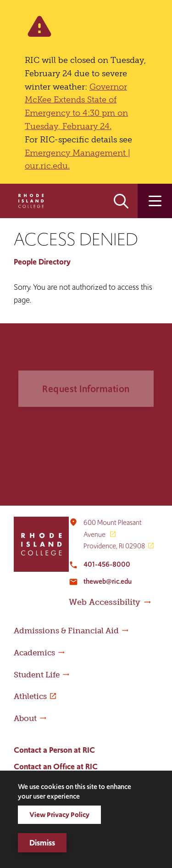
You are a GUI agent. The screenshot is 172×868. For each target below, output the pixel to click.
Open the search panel (121, 201)
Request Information (86, 399)
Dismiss (42, 843)
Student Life (37, 675)
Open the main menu (155, 201)
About (25, 718)
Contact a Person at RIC (54, 750)
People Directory (42, 262)
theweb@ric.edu (108, 581)
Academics (34, 653)
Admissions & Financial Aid (66, 631)
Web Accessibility (105, 602)
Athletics (30, 696)
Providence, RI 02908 (114, 546)
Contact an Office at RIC (56, 767)
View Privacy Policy (59, 814)
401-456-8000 (107, 564)
